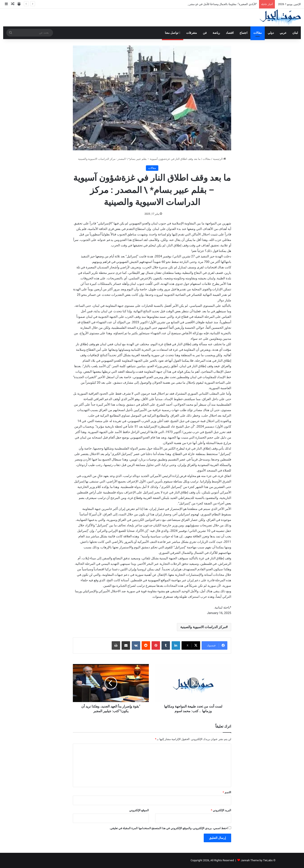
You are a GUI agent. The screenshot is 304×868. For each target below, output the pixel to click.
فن (205, 33)
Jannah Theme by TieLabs (257, 860)
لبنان (295, 33)
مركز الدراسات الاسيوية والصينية (203, 627)
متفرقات (192, 33)
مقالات (258, 33)
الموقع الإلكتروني (139, 810)
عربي (283, 33)
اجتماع (244, 33)
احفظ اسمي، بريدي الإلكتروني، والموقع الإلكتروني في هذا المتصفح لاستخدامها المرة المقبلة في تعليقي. (169, 828)
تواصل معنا (173, 33)
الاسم (227, 792)
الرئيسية (219, 159)
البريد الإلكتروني (221, 810)
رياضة (216, 33)
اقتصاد (230, 33)
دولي (271, 33)
